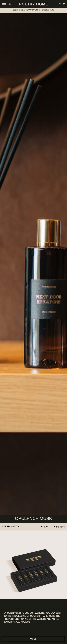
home (15, 10)
